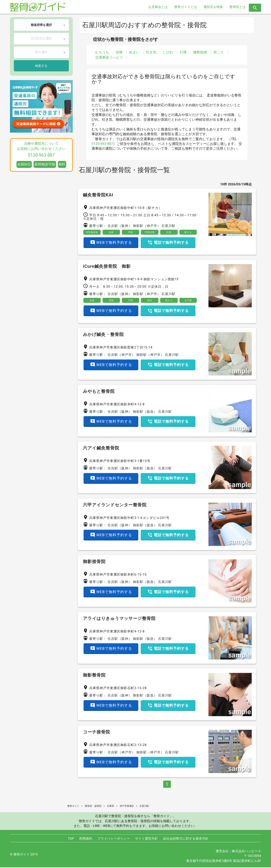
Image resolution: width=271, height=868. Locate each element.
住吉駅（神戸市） (121, 356)
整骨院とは (238, 7)
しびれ (168, 52)
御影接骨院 (94, 562)
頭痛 (119, 52)
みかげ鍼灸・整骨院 (103, 335)
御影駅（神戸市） (147, 226)
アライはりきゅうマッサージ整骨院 (119, 619)
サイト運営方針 (146, 839)
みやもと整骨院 (99, 392)
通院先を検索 (213, 7)
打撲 (183, 52)
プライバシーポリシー (114, 839)
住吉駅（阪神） (120, 226)
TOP (71, 839)
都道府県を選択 (41, 25)
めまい (134, 52)
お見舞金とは (158, 7)
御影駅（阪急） (145, 412)
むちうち (102, 52)
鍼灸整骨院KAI (98, 195)
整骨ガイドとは (186, 7)
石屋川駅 (168, 226)
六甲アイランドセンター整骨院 (115, 505)
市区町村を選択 (41, 39)
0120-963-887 (102, 144)
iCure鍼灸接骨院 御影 (107, 267)
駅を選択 (41, 52)
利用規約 (86, 839)
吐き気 (151, 52)
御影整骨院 (94, 676)
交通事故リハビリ (109, 57)
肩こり (219, 52)
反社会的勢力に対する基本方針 (186, 839)
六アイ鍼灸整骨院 (101, 449)
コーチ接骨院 (97, 733)
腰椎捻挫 (200, 52)
